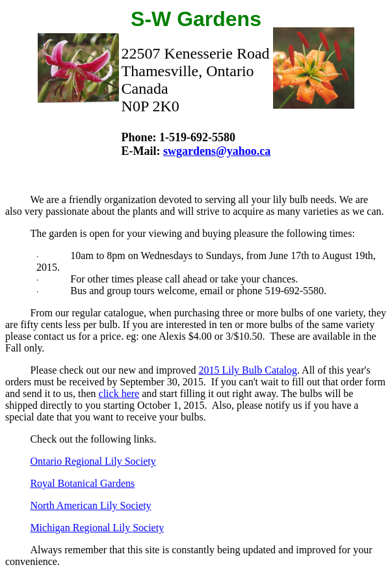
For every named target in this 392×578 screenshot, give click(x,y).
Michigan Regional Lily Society (97, 528)
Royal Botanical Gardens (82, 483)
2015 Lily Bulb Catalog (248, 370)
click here (119, 393)
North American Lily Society (90, 505)
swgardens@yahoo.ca (217, 151)
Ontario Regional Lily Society (93, 461)
